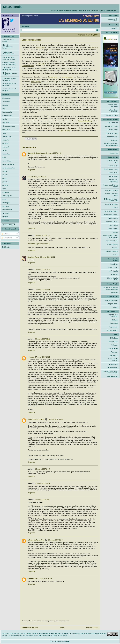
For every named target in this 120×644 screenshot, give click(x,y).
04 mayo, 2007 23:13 (43, 235)
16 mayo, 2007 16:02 (43, 500)
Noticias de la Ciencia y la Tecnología (110, 236)
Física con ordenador (111, 211)
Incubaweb (114, 324)
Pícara (115, 307)
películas (5, 182)
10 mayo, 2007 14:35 (43, 469)
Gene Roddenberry (85, 121)
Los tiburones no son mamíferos (9, 84)
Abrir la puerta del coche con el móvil (9, 58)
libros (4, 157)
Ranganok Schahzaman (37, 153)
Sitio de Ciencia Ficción (112, 279)
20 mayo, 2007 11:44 (55, 540)
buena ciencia (7, 112)
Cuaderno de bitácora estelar (110, 186)
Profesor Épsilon (112, 244)
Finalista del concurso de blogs (10, 74)
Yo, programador (112, 330)
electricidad (6, 123)
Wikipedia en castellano (113, 111)
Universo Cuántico (112, 251)
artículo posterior (28, 66)
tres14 (116, 255)
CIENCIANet (113, 176)
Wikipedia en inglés (111, 115)
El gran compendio (111, 204)
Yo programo (113, 327)
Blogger (67, 641)
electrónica (6, 130)
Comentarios (7, 238)
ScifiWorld (114, 275)
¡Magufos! (114, 28)
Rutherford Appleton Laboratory (39, 244)
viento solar (53, 77)
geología (5, 144)
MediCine (114, 140)
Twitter (13, 31)
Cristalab (115, 320)
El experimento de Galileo (8, 41)
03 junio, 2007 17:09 (45, 578)
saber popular (7, 196)
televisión (6, 206)
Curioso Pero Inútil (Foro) (111, 195)
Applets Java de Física (112, 161)
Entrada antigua (92, 628)
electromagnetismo (9, 126)
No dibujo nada (113, 368)
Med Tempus (113, 225)
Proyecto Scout (113, 268)
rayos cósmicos (67, 77)
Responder (31, 170)
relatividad (6, 192)
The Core (41, 63)
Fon (29, 177)
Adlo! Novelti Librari (111, 300)
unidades (5, 217)
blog (4, 109)
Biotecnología (113, 173)
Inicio (62, 628)
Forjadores (114, 264)
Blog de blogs (113, 341)
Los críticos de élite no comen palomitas (110, 288)
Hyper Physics (113, 218)
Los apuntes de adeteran (112, 20)
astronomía (6, 102)
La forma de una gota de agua (9, 90)
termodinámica (7, 210)
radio (4, 189)
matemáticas (7, 161)
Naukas (115, 232)
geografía (6, 140)
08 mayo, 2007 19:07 (55, 419)
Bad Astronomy (113, 123)
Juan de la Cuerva (112, 222)
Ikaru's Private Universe (113, 360)
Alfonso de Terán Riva (36, 419)
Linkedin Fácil (113, 364)
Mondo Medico (113, 229)
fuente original (36, 82)
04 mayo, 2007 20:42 (39, 177)
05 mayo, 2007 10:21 (47, 257)
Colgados (114, 345)
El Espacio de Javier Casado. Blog (111, 200)
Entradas (5, 234)
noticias (5, 171)
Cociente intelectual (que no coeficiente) (9, 63)
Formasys (114, 352)
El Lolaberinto (113, 348)
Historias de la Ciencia (110, 215)
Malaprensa (40, 47)
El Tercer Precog (112, 130)
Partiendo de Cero (112, 241)
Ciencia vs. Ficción (111, 126)
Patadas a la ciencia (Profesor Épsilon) (111, 145)
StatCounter (6, 247)
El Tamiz (115, 208)
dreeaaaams (32, 578)
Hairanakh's (114, 355)
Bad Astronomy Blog (111, 169)
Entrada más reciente (30, 628)
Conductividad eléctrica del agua (8, 53)
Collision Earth (7, 116)
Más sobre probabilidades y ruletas (8, 47)
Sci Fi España (113, 271)
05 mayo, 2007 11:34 (43, 270)
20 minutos (94, 47)
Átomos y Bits (113, 166)
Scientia (115, 248)
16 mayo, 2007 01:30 (43, 483)
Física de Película (112, 137)
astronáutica (6, 98)
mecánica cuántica (9, 168)
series (4, 199)
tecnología (6, 203)
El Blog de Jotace (112, 304)
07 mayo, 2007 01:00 (43, 290)
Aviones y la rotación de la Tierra (9, 79)
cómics (5, 119)
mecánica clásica (8, 164)
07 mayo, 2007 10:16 (42, 357)
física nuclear (7, 137)
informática (6, 154)
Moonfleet (114, 293)
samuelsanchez (112, 376)
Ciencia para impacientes (113, 181)
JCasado (31, 357)
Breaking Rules (33, 257)
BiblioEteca (114, 338)
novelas (5, 175)
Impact (5, 151)
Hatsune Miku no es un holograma (9, 69)
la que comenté (65, 130)
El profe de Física (112, 133)
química (5, 185)
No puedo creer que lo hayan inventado (110, 372)
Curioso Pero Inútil (111, 190)
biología (5, 105)
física (4, 133)
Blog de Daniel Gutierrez (113, 316)
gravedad (6, 147)
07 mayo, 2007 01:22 (43, 339)
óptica (4, 178)
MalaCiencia (12, 7)
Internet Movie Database (113, 106)
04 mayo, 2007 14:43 (54, 153)
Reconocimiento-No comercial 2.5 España (54, 633)
